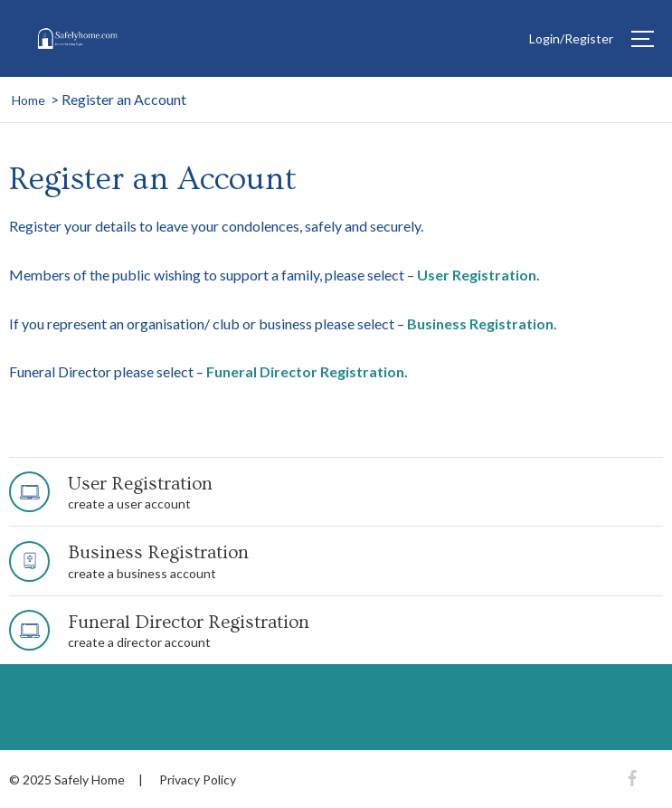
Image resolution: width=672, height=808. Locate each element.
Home (28, 100)
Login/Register (571, 38)
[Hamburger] (643, 39)
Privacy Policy (198, 780)
